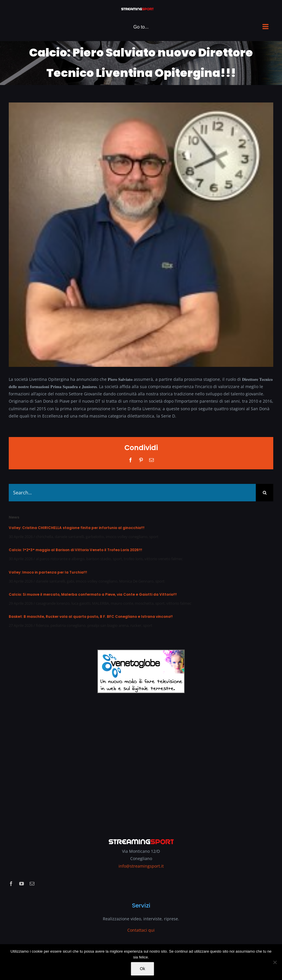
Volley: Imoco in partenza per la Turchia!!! (48, 572)
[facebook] (11, 884)
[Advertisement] (141, 762)
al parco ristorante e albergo (60, 559)
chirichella (44, 537)
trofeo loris (133, 559)
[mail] (32, 884)
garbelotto (95, 537)
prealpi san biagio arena (108, 625)
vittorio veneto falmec (164, 559)
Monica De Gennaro (136, 581)
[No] (275, 962)
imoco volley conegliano (127, 537)
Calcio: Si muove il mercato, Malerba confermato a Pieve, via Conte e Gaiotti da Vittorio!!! (93, 594)
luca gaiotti (81, 603)
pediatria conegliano (68, 625)
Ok (142, 969)
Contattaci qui (141, 930)
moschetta (144, 603)
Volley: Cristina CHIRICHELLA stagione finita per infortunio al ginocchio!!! (77, 528)
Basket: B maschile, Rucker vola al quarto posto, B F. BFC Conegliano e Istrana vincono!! (91, 617)
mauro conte (122, 603)
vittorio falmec (179, 603)
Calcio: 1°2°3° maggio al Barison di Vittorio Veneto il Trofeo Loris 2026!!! (75, 550)
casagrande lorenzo (53, 603)
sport (154, 537)
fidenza (42, 625)
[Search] (265, 493)
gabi (70, 581)
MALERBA (101, 603)
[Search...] (132, 493)
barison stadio (99, 559)
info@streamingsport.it (141, 866)
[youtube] (22, 884)
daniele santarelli (69, 537)
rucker (136, 625)
